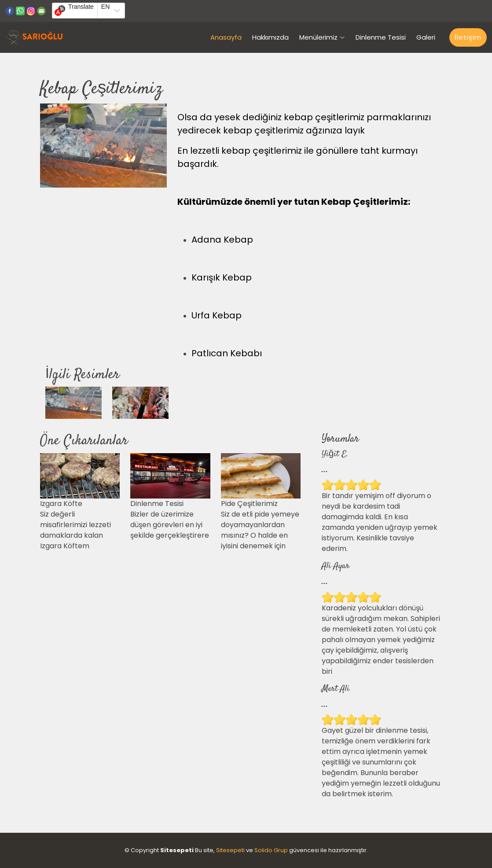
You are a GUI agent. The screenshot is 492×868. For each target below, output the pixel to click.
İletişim (468, 37)
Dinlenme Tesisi (381, 37)
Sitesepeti (230, 850)
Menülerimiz (322, 37)
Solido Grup (271, 850)
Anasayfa (226, 37)
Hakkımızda (270, 37)
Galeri (426, 37)
